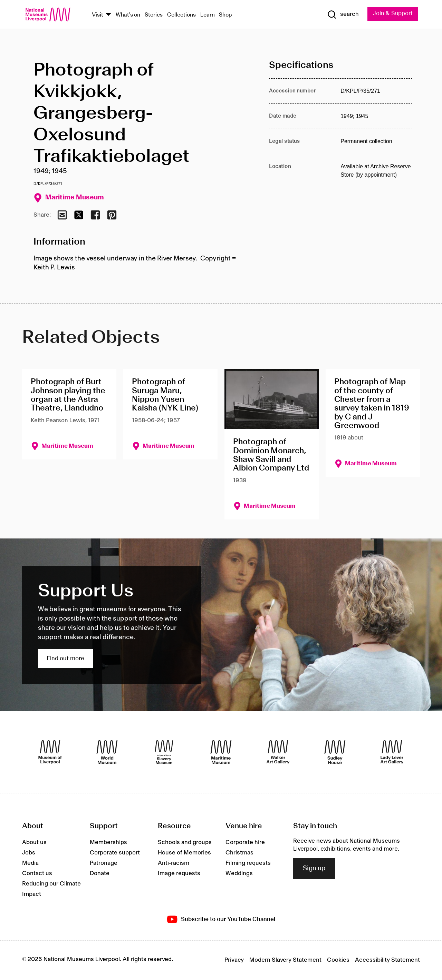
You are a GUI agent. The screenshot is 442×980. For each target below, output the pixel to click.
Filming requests (248, 863)
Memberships (108, 843)
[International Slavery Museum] (164, 752)
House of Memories (184, 853)
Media (30, 863)
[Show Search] (342, 14)
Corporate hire (245, 843)
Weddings (239, 874)
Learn (208, 15)
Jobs (29, 853)
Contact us (37, 874)
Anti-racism (174, 863)
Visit (98, 15)
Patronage (104, 863)
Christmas (239, 853)
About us (34, 843)
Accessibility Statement (387, 960)
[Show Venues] (108, 15)
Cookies (338, 960)
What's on (128, 15)
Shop (225, 15)
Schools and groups (185, 843)
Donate (100, 874)
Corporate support (115, 853)
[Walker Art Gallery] (278, 752)
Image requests (179, 874)
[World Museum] (107, 752)
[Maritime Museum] (221, 752)
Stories (154, 15)
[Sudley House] (335, 752)
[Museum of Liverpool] (50, 752)
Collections (181, 15)
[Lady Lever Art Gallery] (392, 752)
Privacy (234, 960)
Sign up (314, 869)
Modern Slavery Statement (285, 960)
